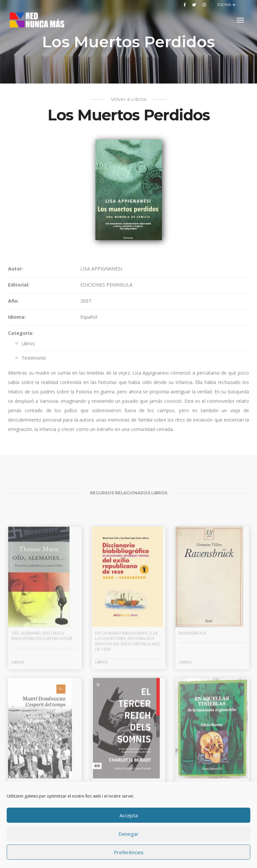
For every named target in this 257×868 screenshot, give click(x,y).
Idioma (225, 5)
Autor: (16, 313)
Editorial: (19, 329)
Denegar (128, 834)
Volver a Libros (129, 99)
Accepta (129, 815)
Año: (13, 345)
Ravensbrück (192, 691)
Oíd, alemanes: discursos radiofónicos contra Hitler (42, 693)
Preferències (129, 852)
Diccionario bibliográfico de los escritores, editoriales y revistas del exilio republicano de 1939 (128, 699)
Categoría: (21, 377)
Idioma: (17, 361)
